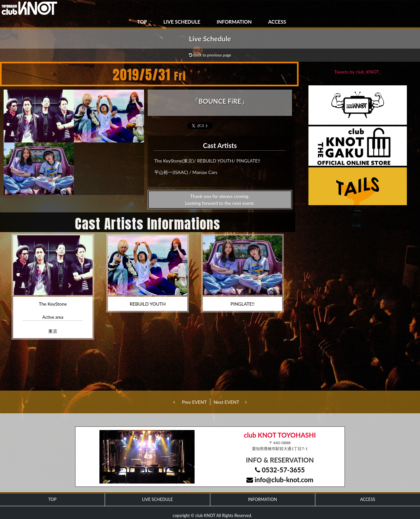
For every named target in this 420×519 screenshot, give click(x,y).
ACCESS (277, 22)
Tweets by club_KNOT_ (358, 72)
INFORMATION (234, 22)
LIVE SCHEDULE (182, 22)
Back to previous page (210, 55)
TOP (142, 22)
